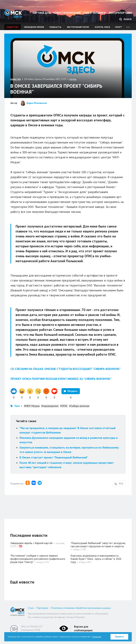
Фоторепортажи (120, 13)
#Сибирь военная (79, 406)
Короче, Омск (102, 27)
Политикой (97, 637)
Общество (12, 27)
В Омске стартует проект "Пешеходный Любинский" (54, 457)
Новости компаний (67, 13)
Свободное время (34, 27)
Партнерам (42, 608)
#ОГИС (64, 406)
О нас (31, 608)
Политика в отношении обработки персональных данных (81, 608)
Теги (17, 406)
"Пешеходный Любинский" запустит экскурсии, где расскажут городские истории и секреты (98, 545)
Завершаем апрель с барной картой (31, 543)
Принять (119, 637)
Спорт (118, 27)
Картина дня (41, 13)
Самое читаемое (95, 13)
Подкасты (55, 27)
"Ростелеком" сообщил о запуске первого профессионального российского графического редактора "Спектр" (38, 559)
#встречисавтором (78, 27)
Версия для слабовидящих (83, 628)
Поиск (126, 19)
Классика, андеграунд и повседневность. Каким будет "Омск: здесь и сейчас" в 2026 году (96, 559)
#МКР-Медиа (32, 406)
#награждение (50, 406)
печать (73, 79)
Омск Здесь (13, 13)
